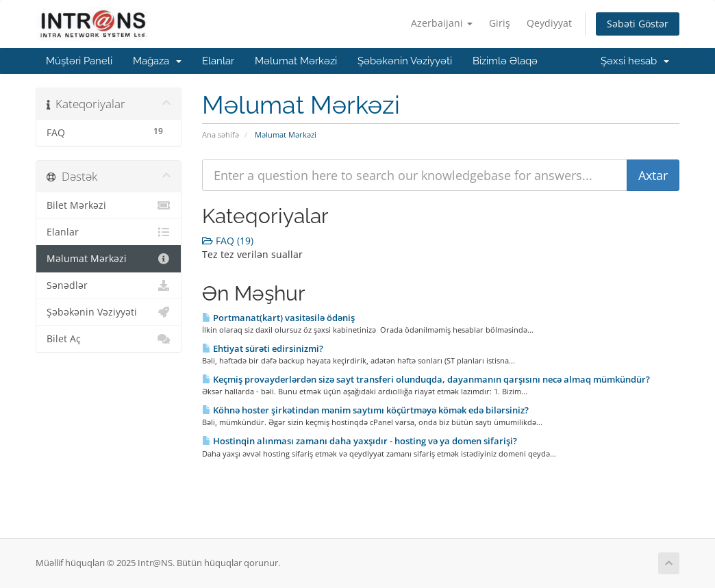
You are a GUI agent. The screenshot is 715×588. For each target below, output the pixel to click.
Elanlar (218, 61)
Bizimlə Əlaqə (505, 61)
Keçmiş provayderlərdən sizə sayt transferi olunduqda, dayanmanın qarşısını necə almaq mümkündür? (426, 379)
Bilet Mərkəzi (109, 205)
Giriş (500, 23)
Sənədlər (109, 285)
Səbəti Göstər (638, 24)
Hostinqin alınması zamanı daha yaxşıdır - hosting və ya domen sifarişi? (360, 441)
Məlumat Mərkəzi (296, 61)
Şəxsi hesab (635, 61)
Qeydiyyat (549, 23)
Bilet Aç (109, 339)
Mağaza (157, 61)
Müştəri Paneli (79, 61)
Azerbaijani (442, 23)
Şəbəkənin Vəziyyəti (405, 61)
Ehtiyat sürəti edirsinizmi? (263, 348)
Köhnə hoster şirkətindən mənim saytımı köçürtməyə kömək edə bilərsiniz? (365, 410)
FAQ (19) (228, 241)
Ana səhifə (221, 135)
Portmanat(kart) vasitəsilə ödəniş (278, 318)
